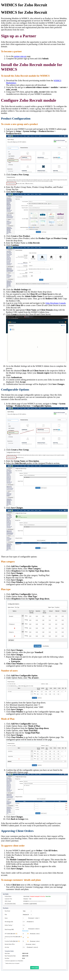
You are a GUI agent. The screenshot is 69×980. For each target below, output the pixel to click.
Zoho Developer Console (56, 303)
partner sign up (20, 56)
